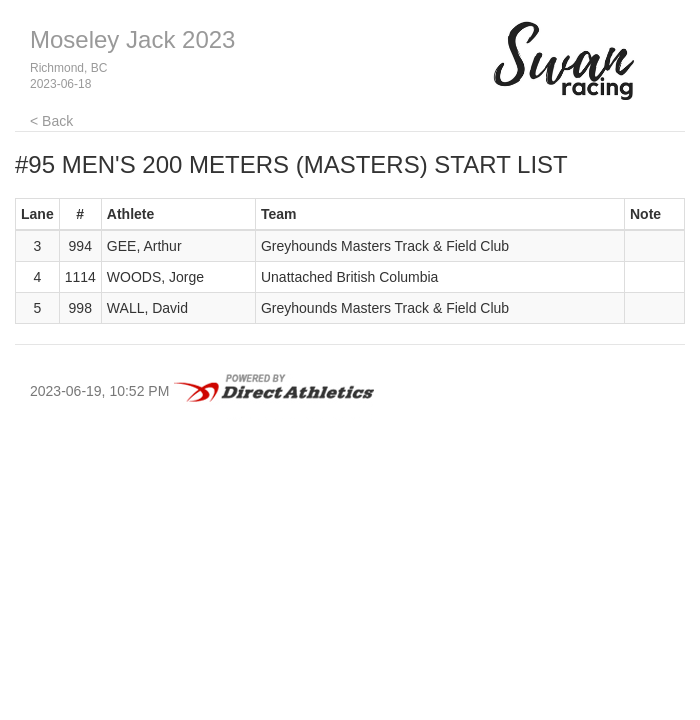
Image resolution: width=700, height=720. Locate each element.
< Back (51, 121)
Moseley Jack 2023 (132, 39)
